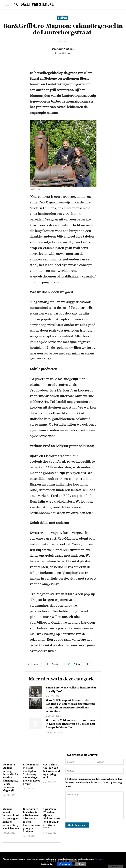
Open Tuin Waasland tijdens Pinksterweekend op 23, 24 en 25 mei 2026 (52, 819)
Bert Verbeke (66, 49)
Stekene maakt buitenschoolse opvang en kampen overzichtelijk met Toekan (11, 819)
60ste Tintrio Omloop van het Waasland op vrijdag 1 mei (52, 771)
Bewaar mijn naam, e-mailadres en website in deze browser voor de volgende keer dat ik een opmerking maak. (94, 783)
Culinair (63, 18)
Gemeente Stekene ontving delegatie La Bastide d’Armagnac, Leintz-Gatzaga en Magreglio (10, 777)
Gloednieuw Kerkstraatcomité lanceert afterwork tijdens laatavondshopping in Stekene (31, 820)
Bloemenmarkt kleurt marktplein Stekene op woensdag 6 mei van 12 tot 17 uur (31, 774)
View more (99, 859)
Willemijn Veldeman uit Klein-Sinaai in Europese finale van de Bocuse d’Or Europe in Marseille (70, 724)
